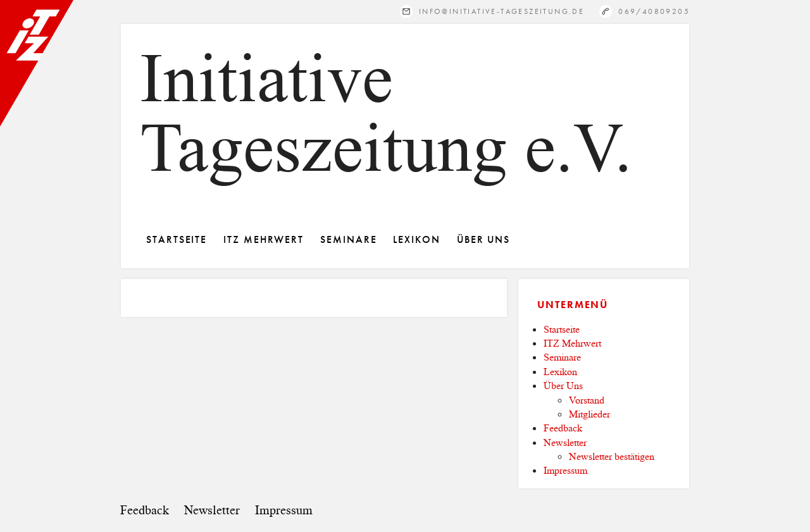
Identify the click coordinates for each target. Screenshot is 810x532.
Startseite (177, 239)
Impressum (565, 470)
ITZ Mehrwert (264, 239)
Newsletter (565, 442)
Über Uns (483, 239)
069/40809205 (654, 11)
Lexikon (416, 239)
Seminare (348, 239)
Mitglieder (589, 414)
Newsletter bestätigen (612, 456)
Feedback (563, 428)
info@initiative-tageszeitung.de (502, 11)
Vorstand (587, 400)
